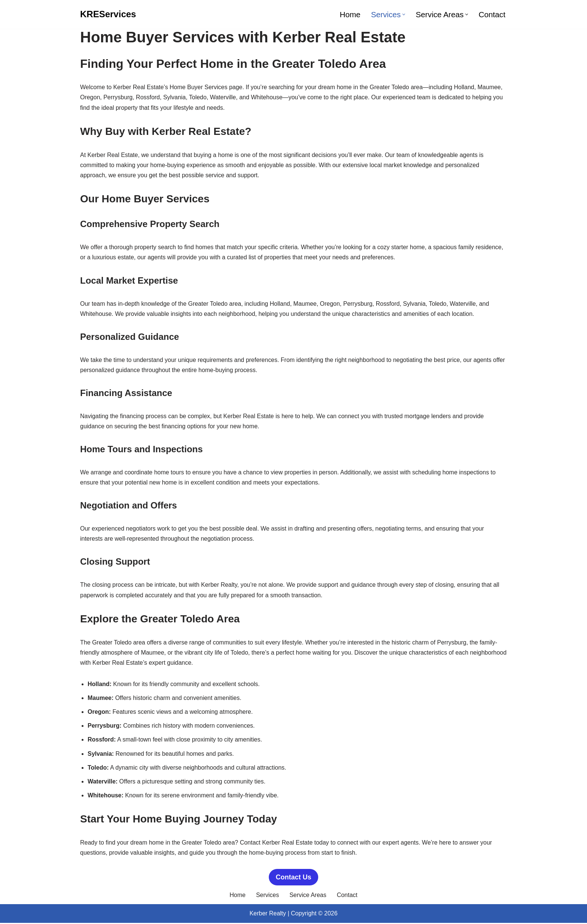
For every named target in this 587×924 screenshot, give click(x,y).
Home (350, 14)
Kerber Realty (268, 914)
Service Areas (308, 896)
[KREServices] (108, 14)
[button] (404, 14)
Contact (492, 14)
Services (267, 896)
